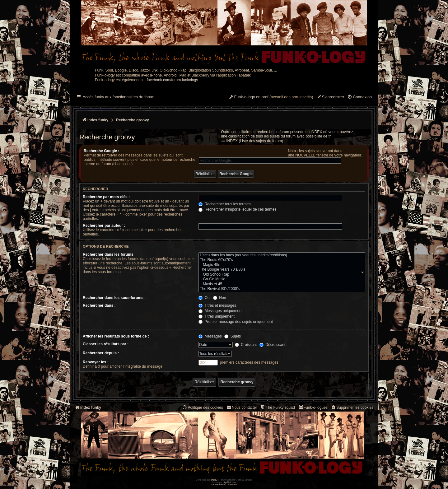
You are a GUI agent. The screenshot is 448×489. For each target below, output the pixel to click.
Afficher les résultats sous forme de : (116, 336)
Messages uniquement (220, 311)
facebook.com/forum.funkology (173, 80)
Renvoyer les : (96, 362)
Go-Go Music (280, 279)
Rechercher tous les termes (224, 204)
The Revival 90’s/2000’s (280, 289)
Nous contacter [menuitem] (242, 407)
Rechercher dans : (99, 305)
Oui (204, 298)
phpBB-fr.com (230, 482)
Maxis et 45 (280, 284)
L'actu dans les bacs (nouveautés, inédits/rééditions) (280, 255)
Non (220, 298)
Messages (210, 336)
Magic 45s (280, 265)
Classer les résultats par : (106, 344)
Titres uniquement (217, 316)
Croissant (246, 345)
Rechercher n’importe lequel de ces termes (237, 209)
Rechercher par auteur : (104, 226)
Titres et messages (217, 305)
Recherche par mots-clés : (106, 197)
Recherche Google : (101, 151)
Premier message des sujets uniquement (236, 322)
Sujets (233, 336)
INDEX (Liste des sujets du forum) (255, 141)
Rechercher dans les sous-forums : (114, 298)
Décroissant (272, 345)
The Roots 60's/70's (280, 260)
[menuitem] (359, 97)
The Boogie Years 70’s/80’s (280, 270)
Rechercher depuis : (101, 353)
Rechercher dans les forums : (109, 254)
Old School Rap (280, 275)
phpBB (214, 480)
